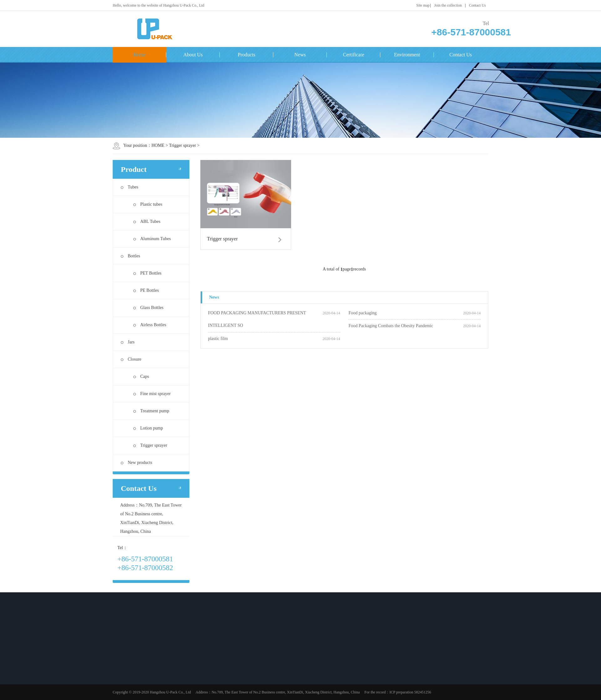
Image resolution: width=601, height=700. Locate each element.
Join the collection (448, 5)
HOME (158, 145)
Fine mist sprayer (152, 394)
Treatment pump (151, 411)
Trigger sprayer (182, 145)
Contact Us (477, 5)
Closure (131, 359)
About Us (193, 55)
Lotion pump (148, 428)
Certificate (354, 55)
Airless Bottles (150, 325)
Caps (141, 376)
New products (136, 463)
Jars (128, 342)
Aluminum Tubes (152, 239)
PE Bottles (146, 290)
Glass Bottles (148, 308)
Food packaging (362, 313)
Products (247, 55)
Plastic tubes (148, 204)
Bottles (131, 256)
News (300, 55)
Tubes (130, 187)
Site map (423, 5)
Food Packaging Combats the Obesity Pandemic (391, 326)
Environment (407, 55)
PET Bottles (147, 273)
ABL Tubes (147, 221)
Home (139, 55)
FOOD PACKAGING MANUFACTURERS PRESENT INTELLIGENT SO (257, 319)
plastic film (218, 339)
